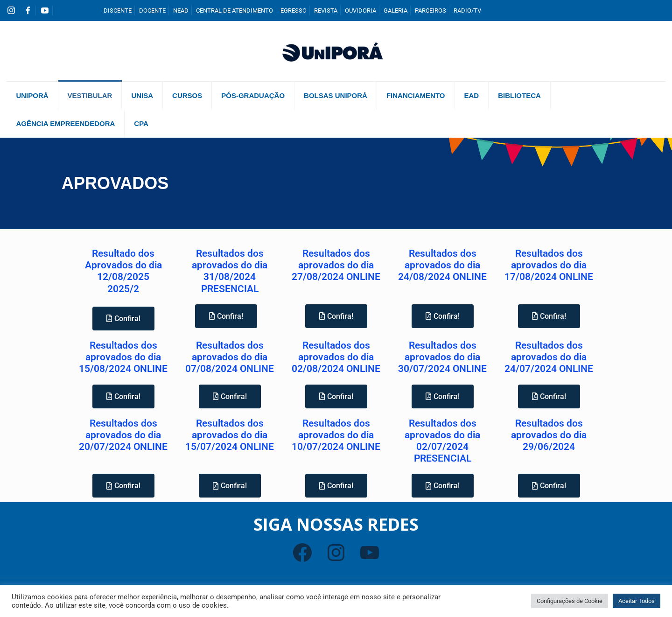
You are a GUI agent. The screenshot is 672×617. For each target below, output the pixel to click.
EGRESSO (294, 11)
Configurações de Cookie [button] (570, 601)
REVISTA (326, 11)
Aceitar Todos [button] (637, 601)
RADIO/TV (467, 11)
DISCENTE (118, 11)
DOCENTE (152, 11)
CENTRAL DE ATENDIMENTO (234, 11)
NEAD (181, 11)
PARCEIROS (430, 11)
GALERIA (395, 11)
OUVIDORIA (360, 11)
